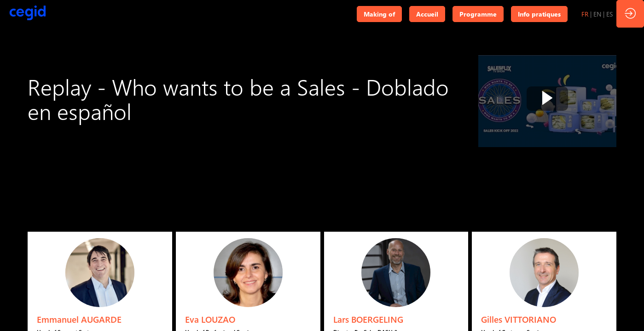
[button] (379, 14)
